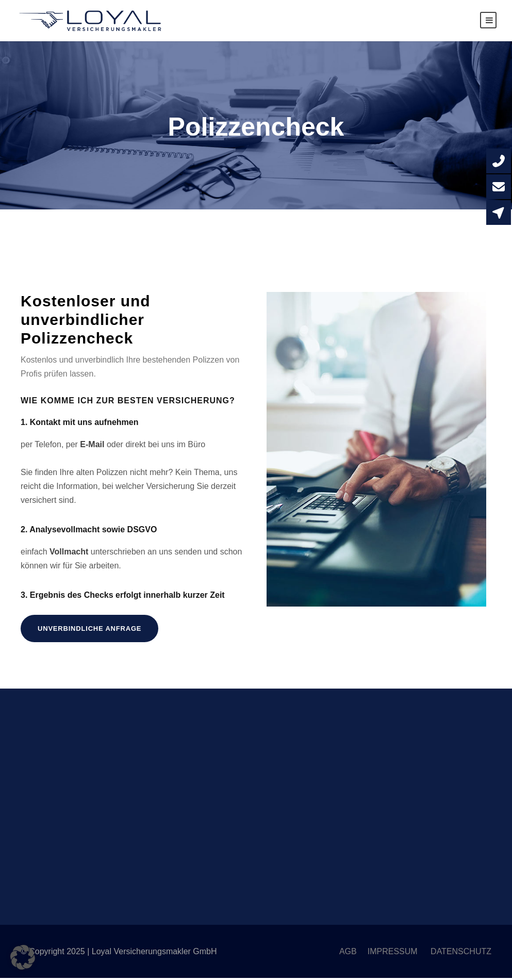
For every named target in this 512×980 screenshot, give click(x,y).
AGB (348, 953)
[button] (23, 957)
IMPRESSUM (394, 953)
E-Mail (92, 446)
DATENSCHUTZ (461, 953)
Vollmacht (69, 553)
